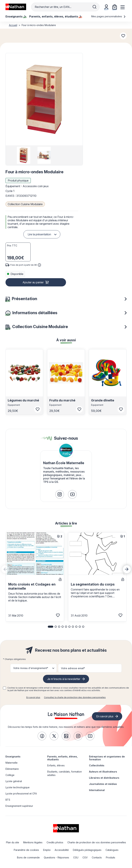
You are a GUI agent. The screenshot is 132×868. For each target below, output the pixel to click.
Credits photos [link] (55, 842)
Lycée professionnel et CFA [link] (21, 794)
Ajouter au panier (33, 282)
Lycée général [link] (14, 781)
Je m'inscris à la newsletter (64, 679)
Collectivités (97, 765)
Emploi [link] (47, 850)
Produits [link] (111, 857)
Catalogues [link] (112, 850)
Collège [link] (10, 775)
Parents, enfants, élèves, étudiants (62, 758)
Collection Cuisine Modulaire (25, 204)
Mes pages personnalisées (109, 16)
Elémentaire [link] (12, 769)
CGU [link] (76, 857)
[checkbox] (4, 688)
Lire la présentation (39, 234)
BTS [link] (8, 800)
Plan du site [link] (13, 842)
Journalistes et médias (103, 784)
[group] (24, 155)
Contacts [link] (97, 857)
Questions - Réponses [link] (56, 857)
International (97, 790)
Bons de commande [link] (28, 857)
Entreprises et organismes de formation (107, 758)
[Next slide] (127, 569)
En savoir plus (33, 697)
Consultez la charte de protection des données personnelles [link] (75, 697)
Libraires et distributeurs (104, 778)
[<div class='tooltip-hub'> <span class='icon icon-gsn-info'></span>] (39, 265)
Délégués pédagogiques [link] (87, 850)
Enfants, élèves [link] (56, 765)
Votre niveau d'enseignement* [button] (31, 668)
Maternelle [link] (12, 763)
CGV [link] (85, 857)
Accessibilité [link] (62, 850)
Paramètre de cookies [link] (26, 850)
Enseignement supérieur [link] (19, 806)
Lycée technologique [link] (18, 787)
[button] (44, 99)
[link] (60, 494)
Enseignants (13, 757)
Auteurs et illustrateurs (103, 772)
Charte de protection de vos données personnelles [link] (97, 842)
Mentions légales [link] (33, 842)
